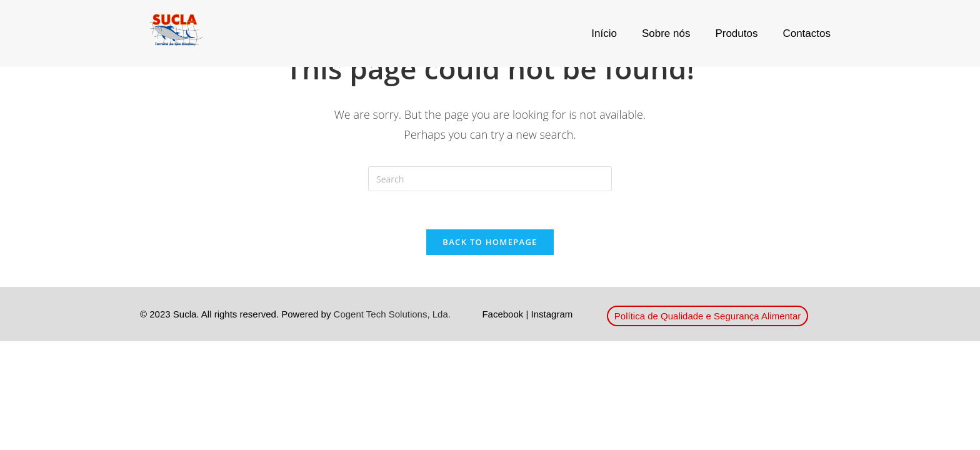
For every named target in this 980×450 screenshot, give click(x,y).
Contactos (807, 33)
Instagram (552, 314)
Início (604, 33)
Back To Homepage (490, 242)
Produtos (736, 33)
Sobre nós (666, 33)
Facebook (502, 314)
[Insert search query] (490, 179)
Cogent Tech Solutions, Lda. (392, 314)
